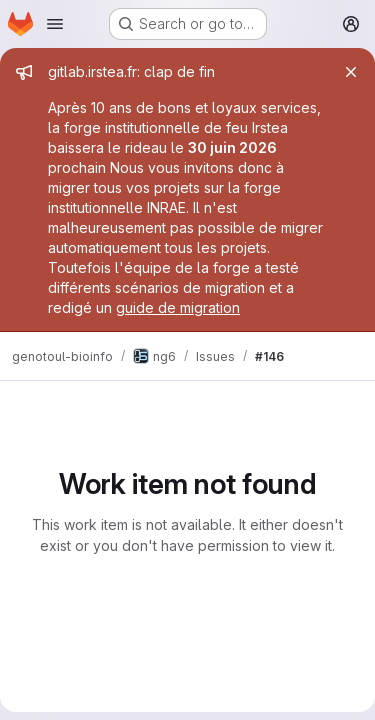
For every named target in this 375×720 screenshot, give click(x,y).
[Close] (351, 72)
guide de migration (178, 307)
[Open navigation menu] (55, 24)
